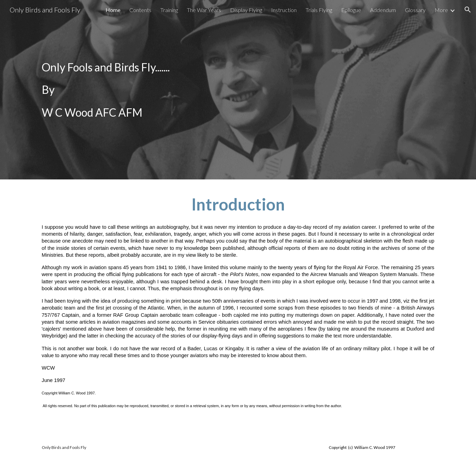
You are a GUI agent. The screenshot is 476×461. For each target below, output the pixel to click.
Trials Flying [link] (319, 10)
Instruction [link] (284, 10)
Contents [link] (140, 10)
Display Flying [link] (246, 10)
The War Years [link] (204, 10)
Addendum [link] (383, 10)
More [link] (441, 10)
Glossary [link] (415, 10)
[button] (468, 10)
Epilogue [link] (351, 10)
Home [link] (113, 10)
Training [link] (169, 10)
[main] (238, 90)
